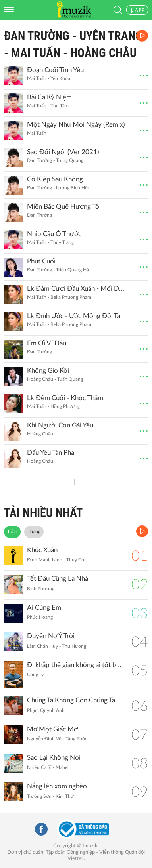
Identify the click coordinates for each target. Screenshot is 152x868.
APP (137, 10)
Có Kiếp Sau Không (55, 179)
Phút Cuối (41, 261)
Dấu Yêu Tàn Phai (51, 453)
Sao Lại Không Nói (54, 758)
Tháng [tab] (34, 532)
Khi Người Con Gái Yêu (60, 425)
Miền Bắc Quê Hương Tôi (64, 207)
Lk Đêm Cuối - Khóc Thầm (65, 398)
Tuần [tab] (12, 532)
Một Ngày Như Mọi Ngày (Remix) (76, 125)
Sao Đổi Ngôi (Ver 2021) (63, 152)
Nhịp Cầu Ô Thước (54, 234)
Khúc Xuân (42, 550)
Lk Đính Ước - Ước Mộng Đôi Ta (74, 316)
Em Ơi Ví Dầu (47, 343)
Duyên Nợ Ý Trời (51, 636)
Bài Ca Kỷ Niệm (49, 97)
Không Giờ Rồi (48, 371)
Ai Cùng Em (44, 608)
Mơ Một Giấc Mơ (52, 729)
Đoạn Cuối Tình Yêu (55, 70)
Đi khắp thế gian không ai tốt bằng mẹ (75, 665)
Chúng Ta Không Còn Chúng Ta (71, 700)
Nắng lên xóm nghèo (57, 786)
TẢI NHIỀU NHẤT (43, 513)
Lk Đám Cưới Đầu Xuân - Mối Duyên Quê (76, 289)
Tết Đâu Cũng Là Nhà (58, 579)
